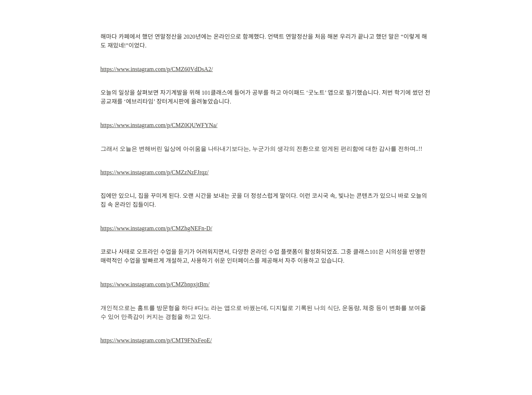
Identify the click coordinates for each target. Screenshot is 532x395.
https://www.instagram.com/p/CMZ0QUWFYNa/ (159, 125)
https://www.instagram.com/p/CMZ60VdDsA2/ (157, 69)
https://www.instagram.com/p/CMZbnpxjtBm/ (155, 284)
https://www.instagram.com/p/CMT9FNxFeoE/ (156, 340)
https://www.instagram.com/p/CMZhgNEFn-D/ (156, 228)
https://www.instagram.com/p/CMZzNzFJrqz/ (155, 172)
